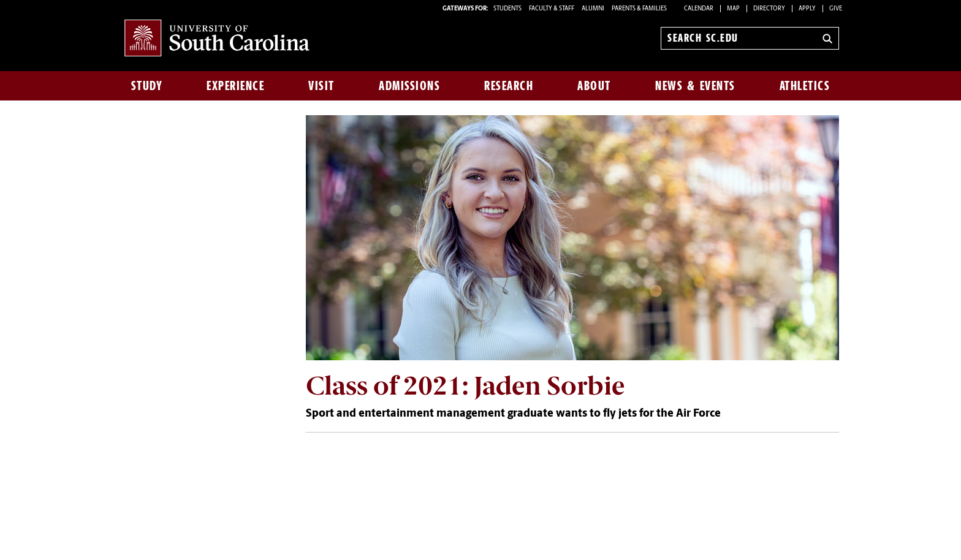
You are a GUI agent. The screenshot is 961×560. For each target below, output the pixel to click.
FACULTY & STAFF (552, 9)
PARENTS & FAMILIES (639, 9)
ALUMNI (593, 9)
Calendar (699, 9)
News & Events (695, 86)
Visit (321, 86)
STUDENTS (508, 9)
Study (147, 86)
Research (509, 86)
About (594, 86)
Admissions (409, 86)
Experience (235, 86)
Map (733, 9)
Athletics (805, 86)
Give (836, 9)
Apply (807, 9)
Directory (769, 9)
